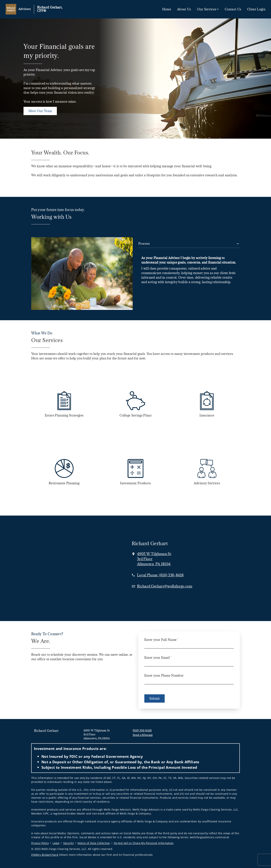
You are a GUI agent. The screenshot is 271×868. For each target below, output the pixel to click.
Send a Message (143, 735)
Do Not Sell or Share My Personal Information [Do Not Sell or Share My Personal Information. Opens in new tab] (144, 843)
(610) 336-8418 (142, 730)
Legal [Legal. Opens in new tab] (56, 843)
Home (167, 9)
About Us (184, 9)
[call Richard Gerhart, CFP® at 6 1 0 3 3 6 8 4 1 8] (160, 575)
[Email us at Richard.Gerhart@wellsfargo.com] (165, 586)
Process (144, 244)
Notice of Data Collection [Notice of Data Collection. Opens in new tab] (94, 843)
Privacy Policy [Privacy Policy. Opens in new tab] (40, 843)
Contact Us (233, 9)
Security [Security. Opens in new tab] (69, 843)
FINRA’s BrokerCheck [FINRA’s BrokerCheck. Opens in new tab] (45, 855)
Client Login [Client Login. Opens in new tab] (256, 9)
